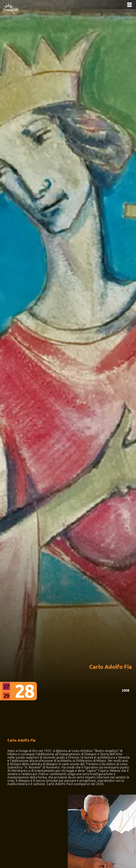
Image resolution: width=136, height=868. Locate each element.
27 (6, 686)
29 (6, 696)
